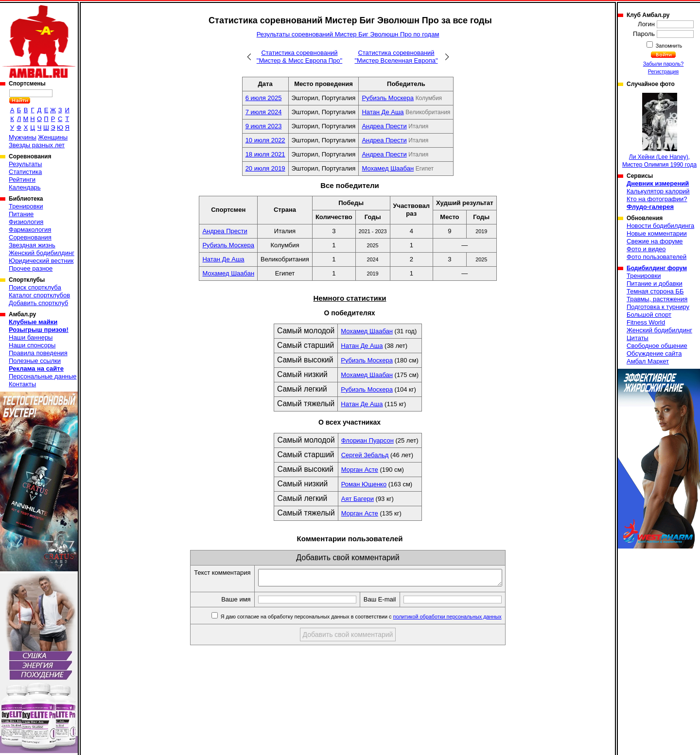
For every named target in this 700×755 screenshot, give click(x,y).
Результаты (25, 164)
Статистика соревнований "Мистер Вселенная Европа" (396, 57)
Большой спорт (649, 315)
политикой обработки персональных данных (462, 619)
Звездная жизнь (32, 245)
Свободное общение (657, 346)
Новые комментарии (657, 233)
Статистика (25, 172)
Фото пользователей (656, 257)
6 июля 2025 (264, 98)
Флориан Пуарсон (367, 440)
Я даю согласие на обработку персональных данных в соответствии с (375, 619)
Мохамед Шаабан (388, 168)
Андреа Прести (384, 126)
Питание (21, 214)
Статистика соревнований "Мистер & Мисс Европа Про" (299, 57)
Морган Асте (360, 470)
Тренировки (26, 206)
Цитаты (638, 338)
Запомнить (668, 46)
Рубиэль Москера (388, 98)
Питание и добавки (655, 283)
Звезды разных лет (37, 145)
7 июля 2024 (264, 112)
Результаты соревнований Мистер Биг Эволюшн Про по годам (348, 34)
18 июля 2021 (265, 154)
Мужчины (23, 137)
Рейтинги (22, 180)
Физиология (26, 222)
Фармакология (30, 230)
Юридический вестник (41, 261)
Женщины (53, 137)
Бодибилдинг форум (657, 268)
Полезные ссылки (35, 361)
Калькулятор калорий (658, 191)
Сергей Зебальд (365, 455)
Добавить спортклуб (38, 303)
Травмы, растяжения (657, 299)
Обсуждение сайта (654, 353)
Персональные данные (43, 376)
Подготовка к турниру (658, 307)
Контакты (22, 384)
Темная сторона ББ (655, 291)
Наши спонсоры (32, 345)
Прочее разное (31, 268)
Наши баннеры (31, 337)
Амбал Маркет (648, 361)
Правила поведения (38, 353)
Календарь (25, 187)
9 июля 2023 (264, 126)
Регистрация (663, 71)
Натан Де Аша (383, 112)
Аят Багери (358, 499)
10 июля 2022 (265, 140)
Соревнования (30, 237)
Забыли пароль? (664, 64)
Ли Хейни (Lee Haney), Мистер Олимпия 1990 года (659, 130)
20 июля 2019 (265, 168)
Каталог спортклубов (39, 295)
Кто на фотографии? (657, 199)
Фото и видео (646, 249)
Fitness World (646, 322)
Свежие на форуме (655, 241)
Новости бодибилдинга (660, 226)
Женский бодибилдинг (42, 253)
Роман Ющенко (364, 484)
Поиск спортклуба (35, 287)
